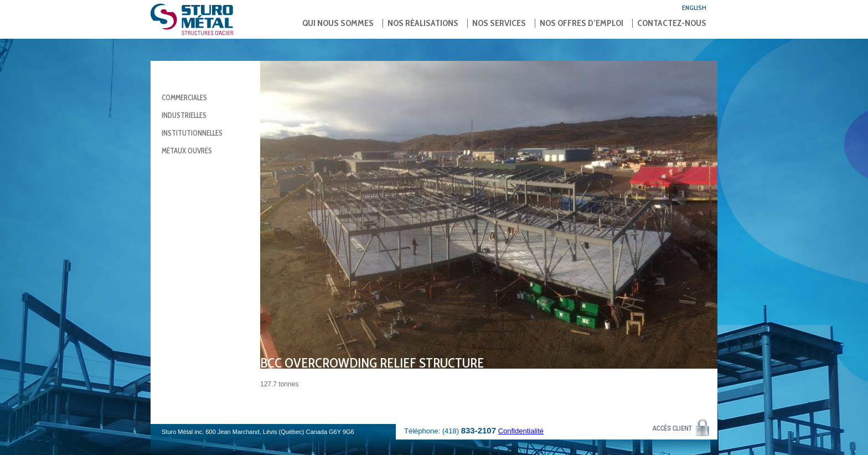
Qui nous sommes (338, 23)
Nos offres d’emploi (582, 23)
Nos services (499, 23)
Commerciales (184, 97)
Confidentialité (521, 431)
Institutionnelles (192, 133)
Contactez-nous (672, 23)
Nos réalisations (423, 23)
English (694, 7)
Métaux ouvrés (187, 151)
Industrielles (184, 115)
